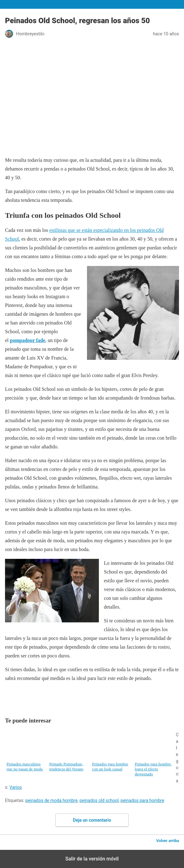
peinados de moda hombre (51, 800)
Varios (16, 787)
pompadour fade (28, 340)
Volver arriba (168, 841)
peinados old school (99, 800)
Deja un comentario (92, 820)
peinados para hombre (142, 800)
